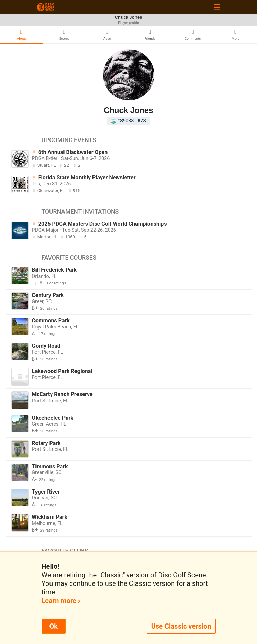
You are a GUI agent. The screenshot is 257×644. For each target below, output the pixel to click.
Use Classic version (181, 626)
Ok (54, 626)
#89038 (128, 121)
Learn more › (61, 601)
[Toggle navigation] (217, 7)
